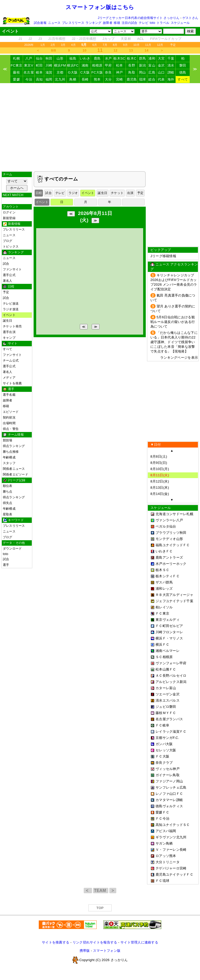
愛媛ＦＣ (162, 812)
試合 (6, 264)
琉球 (143, 79)
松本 (120, 65)
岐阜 (39, 72)
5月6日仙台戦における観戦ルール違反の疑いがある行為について (173, 322)
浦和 (152, 58)
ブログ (8, 241)
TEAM (101, 891)
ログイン (9, 212)
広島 (152, 72)
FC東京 (16, 65)
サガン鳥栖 (164, 843)
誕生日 (8, 321)
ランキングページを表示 (179, 358)
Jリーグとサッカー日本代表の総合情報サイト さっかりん (139, 18)
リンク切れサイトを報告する (95, 942)
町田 (39, 65)
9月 (125, 45)
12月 (160, 45)
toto (153, 23)
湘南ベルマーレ (168, 651)
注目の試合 (130, 23)
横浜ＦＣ (162, 644)
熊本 (97, 79)
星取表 (8, 514)
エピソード (11, 412)
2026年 (29, 45)
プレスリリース (73, 23)
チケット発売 (12, 326)
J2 (30, 39)
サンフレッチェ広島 (171, 787)
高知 (39, 79)
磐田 (183, 65)
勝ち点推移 (11, 452)
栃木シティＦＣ (168, 576)
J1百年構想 (57, 39)
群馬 (143, 58)
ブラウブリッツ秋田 (171, 533)
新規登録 (9, 218)
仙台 (39, 58)
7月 (105, 45)
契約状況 (9, 417)
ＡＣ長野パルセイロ (171, 676)
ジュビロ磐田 (166, 707)
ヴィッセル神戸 (168, 769)
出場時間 (9, 423)
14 (147, 50)
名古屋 (29, 72)
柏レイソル (164, 607)
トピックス (11, 247)
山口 (161, 72)
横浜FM (60, 65)
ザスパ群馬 (164, 582)
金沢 (161, 65)
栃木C (132, 58)
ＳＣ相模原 (164, 657)
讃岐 (171, 72)
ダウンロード (12, 549)
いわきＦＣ (164, 551)
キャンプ (9, 338)
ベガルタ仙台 (166, 526)
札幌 (16, 58)
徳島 (183, 72)
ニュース (54, 23)
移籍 (117, 23)
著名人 (8, 281)
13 (131, 50)
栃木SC (119, 58)
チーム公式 (11, 361)
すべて (183, 79)
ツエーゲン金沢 (168, 694)
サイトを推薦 (12, 383)
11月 (148, 45)
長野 (132, 65)
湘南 (85, 65)
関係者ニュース (14, 469)
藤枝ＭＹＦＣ (166, 713)
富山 (152, 65)
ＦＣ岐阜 (162, 725)
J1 (20, 39)
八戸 (29, 58)
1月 (43, 45)
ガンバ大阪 (164, 744)
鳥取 (132, 72)
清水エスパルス (168, 700)
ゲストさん (190, 18)
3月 (63, 45)
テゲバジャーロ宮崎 (171, 868)
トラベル (163, 23)
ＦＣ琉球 (162, 881)
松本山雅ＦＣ (166, 669)
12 (116, 50)
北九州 (60, 79)
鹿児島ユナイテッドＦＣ (174, 874)
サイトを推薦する (56, 942)
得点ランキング (14, 446)
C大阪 (85, 72)
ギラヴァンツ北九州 (171, 837)
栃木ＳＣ (162, 570)
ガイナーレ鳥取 (168, 775)
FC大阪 (97, 72)
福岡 (49, 79)
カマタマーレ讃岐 (169, 800)
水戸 (108, 58)
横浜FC (73, 65)
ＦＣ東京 (162, 613)
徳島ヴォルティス (169, 806)
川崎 (49, 65)
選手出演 (9, 332)
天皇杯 (126, 39)
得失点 (8, 503)
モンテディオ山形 (169, 539)
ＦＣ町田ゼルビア (169, 626)
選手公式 (9, 275)
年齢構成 (9, 457)
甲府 (108, 65)
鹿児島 (132, 79)
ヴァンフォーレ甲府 (171, 663)
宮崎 (120, 79)
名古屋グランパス (169, 719)
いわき (85, 58)
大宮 (161, 58)
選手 (6, 565)
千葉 (171, 58)
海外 (171, 79)
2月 (53, 45)
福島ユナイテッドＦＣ (173, 545)
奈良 (108, 72)
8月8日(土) (159, 456)
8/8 (54, 50)
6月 (95, 45)
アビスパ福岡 (166, 831)
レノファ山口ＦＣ (169, 794)
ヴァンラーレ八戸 (169, 520)
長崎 (85, 79)
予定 (173, 45)
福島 (73, 58)
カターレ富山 (166, 688)
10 (85, 50)
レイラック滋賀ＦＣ (171, 732)
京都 (60, 72)
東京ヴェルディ (168, 620)
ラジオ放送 (11, 309)
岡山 (143, 72)
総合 (152, 79)
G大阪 (73, 72)
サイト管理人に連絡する (139, 942)
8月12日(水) (160, 481)
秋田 (49, 58)
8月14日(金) (160, 494)
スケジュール (180, 23)
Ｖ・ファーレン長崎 (171, 850)
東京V (29, 65)
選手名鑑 (9, 395)
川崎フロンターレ (169, 632)
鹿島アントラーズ (169, 557)
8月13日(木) (160, 488)
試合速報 (40, 23)
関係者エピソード (16, 474)
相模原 (97, 65)
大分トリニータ (168, 862)
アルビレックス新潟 (171, 682)
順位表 (8, 486)
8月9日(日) (159, 463)
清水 (171, 65)
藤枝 (16, 72)
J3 (40, 39)
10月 (136, 45)
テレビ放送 (11, 304)
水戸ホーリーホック (171, 564)
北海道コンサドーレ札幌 (174, 514)
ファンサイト (12, 269)
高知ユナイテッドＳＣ (173, 825)
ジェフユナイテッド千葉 (174, 601)
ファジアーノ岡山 (169, 781)
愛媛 (16, 79)
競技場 (8, 440)
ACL (141, 39)
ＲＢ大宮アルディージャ (174, 595)
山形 (60, 58)
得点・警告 (11, 429)
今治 (29, 79)
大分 (108, 79)
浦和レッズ (164, 589)
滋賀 (49, 72)
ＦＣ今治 (162, 819)
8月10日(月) (160, 469)
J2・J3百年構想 (84, 39)
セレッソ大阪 (166, 750)
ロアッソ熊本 (166, 856)
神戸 (120, 72)
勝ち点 (8, 492)
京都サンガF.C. (167, 738)
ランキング (93, 23)
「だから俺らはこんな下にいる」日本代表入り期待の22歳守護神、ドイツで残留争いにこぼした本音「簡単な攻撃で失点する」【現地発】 (174, 342)
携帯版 (85, 951)
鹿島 (97, 58)
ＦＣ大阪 (162, 756)
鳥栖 (73, 79)
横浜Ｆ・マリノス (169, 638)
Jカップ (109, 39)
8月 (115, 45)
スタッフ (9, 463)
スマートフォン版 (107, 951)
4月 (73, 45)
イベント (9, 315)
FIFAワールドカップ (166, 39)
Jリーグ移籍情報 (163, 256)
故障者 (108, 23)
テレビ (144, 23)
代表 (161, 79)
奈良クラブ (164, 763)
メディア (9, 378)
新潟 (143, 65)
